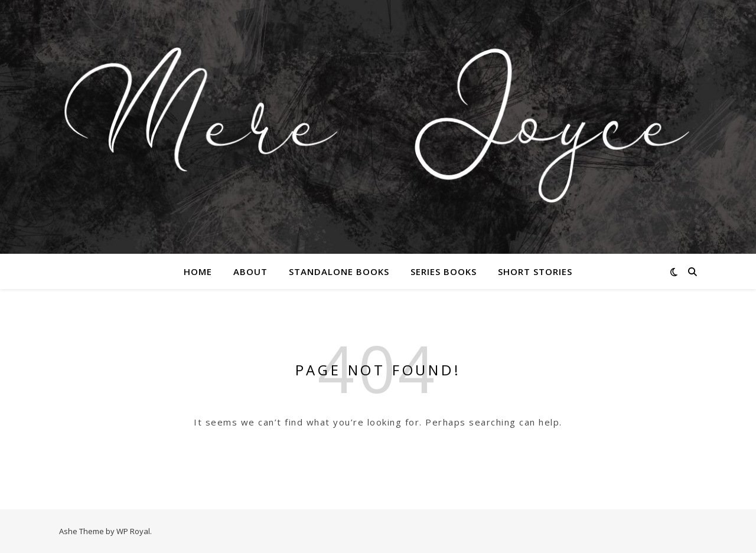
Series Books (444, 271)
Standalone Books (339, 271)
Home (198, 271)
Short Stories (535, 271)
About (250, 271)
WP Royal (133, 531)
